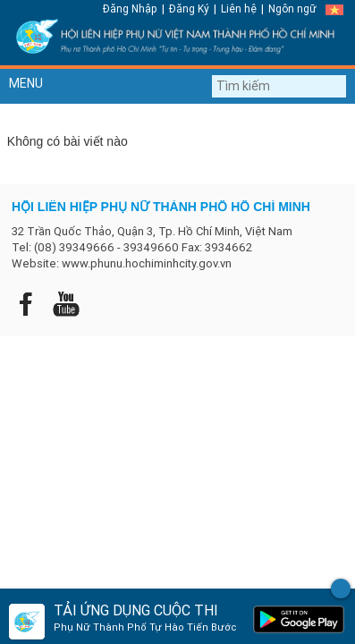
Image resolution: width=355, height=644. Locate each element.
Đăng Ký (189, 8)
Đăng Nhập (130, 8)
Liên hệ (239, 8)
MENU (26, 83)
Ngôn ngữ (292, 8)
